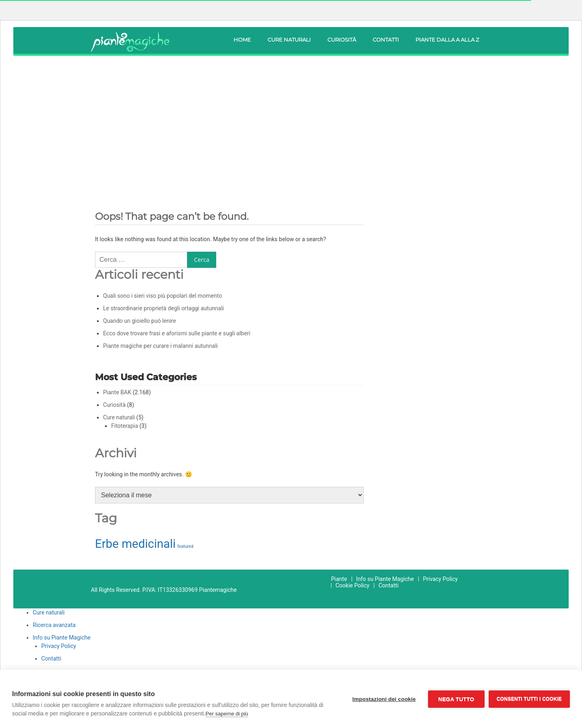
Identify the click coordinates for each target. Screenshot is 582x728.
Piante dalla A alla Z (447, 40)
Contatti (386, 40)
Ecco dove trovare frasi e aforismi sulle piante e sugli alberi (177, 333)
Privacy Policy (440, 579)
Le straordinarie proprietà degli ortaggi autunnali (163, 308)
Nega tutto (456, 699)
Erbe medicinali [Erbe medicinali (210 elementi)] (135, 544)
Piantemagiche (218, 590)
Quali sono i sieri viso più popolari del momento (162, 296)
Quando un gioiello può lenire (139, 321)
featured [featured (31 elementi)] (186, 546)
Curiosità (342, 40)
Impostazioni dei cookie (384, 699)
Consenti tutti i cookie (529, 699)
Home (242, 40)
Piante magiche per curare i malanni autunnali (160, 346)
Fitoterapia (125, 426)
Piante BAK (117, 392)
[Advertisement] (291, 122)
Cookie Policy (352, 585)
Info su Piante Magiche (385, 579)
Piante (339, 579)
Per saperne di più (227, 714)
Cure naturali (289, 40)
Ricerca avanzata (54, 625)
